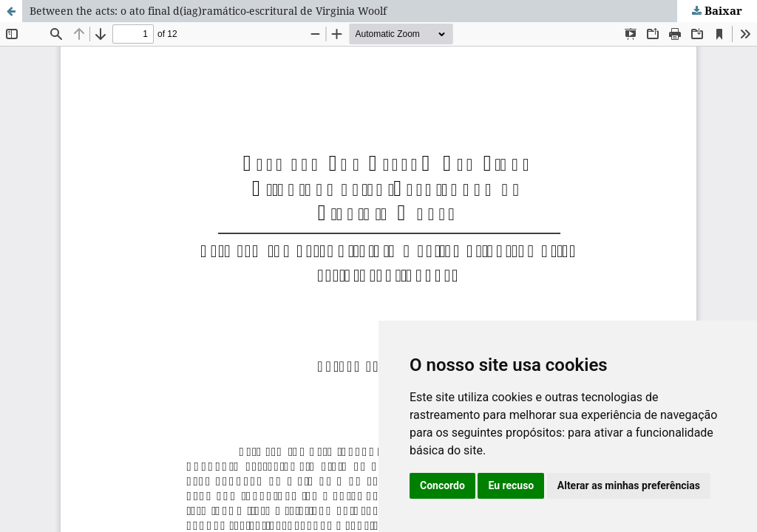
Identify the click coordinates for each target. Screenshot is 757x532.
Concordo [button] (442, 485)
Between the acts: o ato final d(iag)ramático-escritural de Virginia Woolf (208, 11)
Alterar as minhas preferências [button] (629, 485)
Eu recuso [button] (511, 485)
